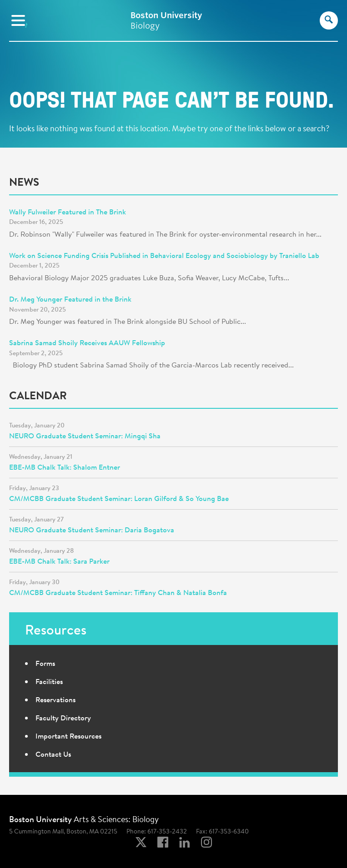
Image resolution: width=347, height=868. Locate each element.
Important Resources (68, 736)
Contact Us (53, 754)
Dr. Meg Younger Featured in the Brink (70, 299)
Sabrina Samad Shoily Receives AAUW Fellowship (87, 342)
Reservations (55, 699)
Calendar (38, 395)
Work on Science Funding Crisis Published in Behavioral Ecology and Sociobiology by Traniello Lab (164, 255)
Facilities (49, 681)
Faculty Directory (63, 718)
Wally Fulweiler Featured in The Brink (68, 212)
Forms (45, 663)
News (24, 182)
